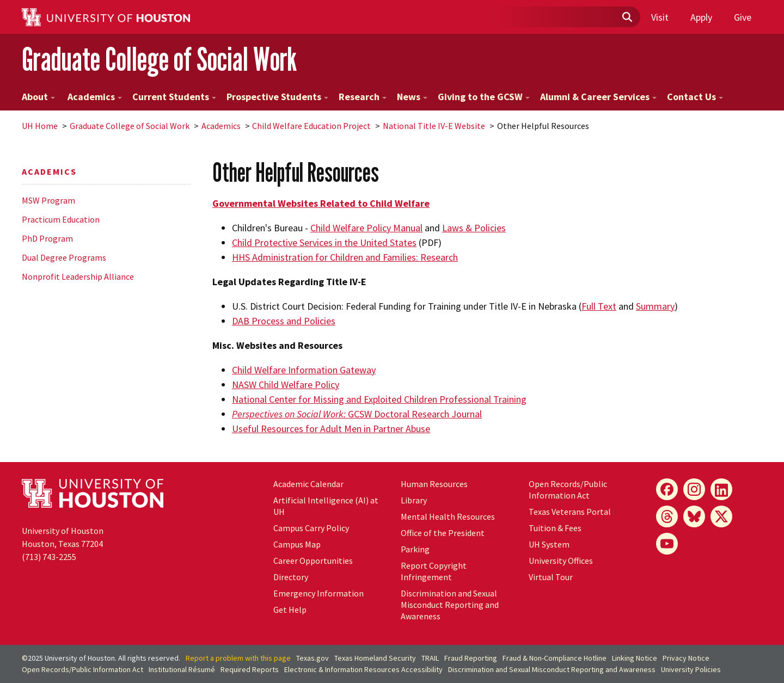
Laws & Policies (474, 228)
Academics (94, 97)
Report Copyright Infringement (434, 571)
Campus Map (297, 544)
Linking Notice (635, 658)
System (549, 544)
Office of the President (443, 533)
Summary (655, 306)
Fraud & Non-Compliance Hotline (555, 658)
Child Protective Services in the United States (324, 242)
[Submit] (627, 17)
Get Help (290, 610)
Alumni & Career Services (598, 97)
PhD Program (47, 238)
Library (414, 500)
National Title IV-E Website (434, 126)
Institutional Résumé (182, 669)
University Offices (561, 561)
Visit (660, 17)
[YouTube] (667, 544)
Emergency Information (318, 593)
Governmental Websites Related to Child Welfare (321, 203)
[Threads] (667, 516)
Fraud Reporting (471, 658)
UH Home (40, 126)
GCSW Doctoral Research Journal (357, 414)
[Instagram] (694, 489)
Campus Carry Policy (311, 528)
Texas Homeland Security (375, 658)
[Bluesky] (694, 516)
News (412, 97)
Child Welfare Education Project (311, 126)
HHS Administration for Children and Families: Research (345, 257)
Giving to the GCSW (484, 97)
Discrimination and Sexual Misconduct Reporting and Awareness (450, 605)
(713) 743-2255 (49, 557)
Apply (701, 17)
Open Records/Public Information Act (568, 490)
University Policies (691, 669)
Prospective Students (277, 97)
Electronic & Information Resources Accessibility (363, 669)
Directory (291, 577)
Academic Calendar (308, 484)
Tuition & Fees (555, 528)
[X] (721, 516)
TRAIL (430, 658)
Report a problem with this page (238, 658)
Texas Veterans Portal (570, 512)
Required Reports (250, 669)
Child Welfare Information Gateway (304, 370)
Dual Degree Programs (64, 257)
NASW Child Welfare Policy (286, 384)
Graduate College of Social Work (159, 59)
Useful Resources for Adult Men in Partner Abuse (331, 429)
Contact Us (695, 97)
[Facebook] (667, 489)
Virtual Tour (551, 577)
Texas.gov (313, 658)
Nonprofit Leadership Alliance (78, 276)
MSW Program (48, 200)
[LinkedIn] (721, 489)
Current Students (174, 97)
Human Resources (434, 484)
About (38, 97)
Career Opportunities (313, 561)
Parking (415, 549)
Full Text (599, 306)
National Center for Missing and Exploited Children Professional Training (379, 399)
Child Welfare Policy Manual (366, 228)
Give (743, 17)
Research (363, 97)
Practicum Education (61, 219)
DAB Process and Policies (284, 321)
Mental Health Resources (448, 516)
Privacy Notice (686, 658)
